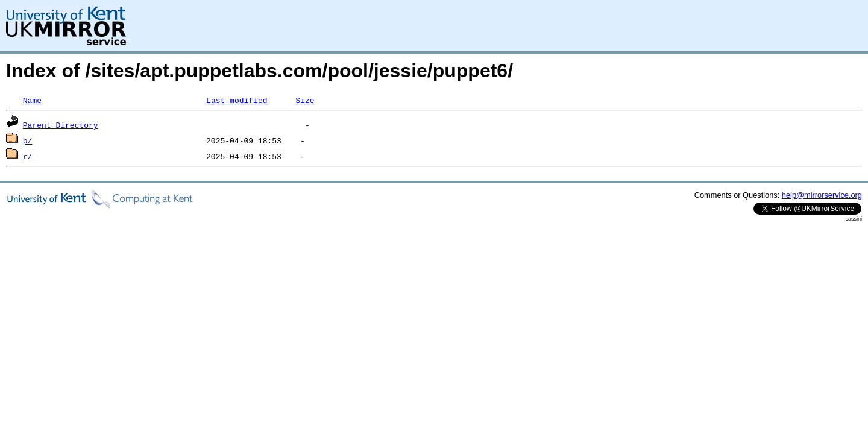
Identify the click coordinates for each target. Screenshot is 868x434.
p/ (28, 140)
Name (32, 100)
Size (305, 100)
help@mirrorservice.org (822, 195)
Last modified (237, 100)
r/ (28, 156)
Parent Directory (61, 125)
